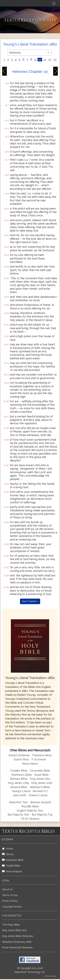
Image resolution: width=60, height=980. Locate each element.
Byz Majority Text (18, 815)
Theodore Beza (42, 755)
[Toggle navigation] (54, 3)
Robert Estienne (19, 755)
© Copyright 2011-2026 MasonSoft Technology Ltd (30, 970)
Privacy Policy (10, 901)
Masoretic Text (18, 802)
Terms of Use (10, 895)
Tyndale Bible (19, 771)
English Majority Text (30, 811)
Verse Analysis (12, 871)
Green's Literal (38, 795)
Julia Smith (20, 795)
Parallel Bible (11, 866)
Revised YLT (40, 791)
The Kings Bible (11, 925)
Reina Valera (30, 764)
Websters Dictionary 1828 (17, 942)
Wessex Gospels (41, 802)
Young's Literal (21, 791)
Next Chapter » (30, 601)
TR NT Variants (30, 819)
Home (8, 848)
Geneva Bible (19, 787)
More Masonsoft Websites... (18, 947)
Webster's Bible (40, 787)
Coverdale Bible (40, 771)
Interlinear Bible (13, 860)
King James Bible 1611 (14, 930)
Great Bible (41, 775)
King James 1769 (18, 783)
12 (50, 60)
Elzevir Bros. (21, 759)
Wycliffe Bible (30, 806)
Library (8, 854)
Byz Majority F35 (42, 815)
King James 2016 (42, 783)
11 (45, 60)
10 (40, 60)
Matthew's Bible (22, 775)
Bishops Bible (19, 779)
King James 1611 (40, 779)
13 (55, 60)
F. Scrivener (39, 759)
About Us (7, 889)
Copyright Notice (12, 907)
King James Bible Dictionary (18, 936)
